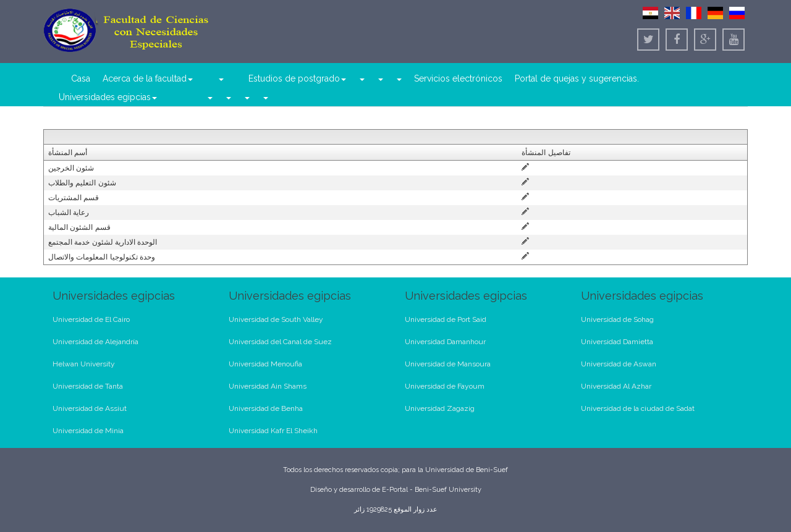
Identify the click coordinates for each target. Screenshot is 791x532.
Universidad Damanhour (445, 342)
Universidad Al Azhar (616, 386)
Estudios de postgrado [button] (297, 78)
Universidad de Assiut (90, 408)
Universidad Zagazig (440, 408)
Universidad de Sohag (617, 319)
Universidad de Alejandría (95, 342)
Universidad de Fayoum (445, 386)
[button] (221, 78)
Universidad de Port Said (446, 319)
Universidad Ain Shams (268, 386)
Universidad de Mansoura (448, 364)
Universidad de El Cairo (91, 319)
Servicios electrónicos (458, 78)
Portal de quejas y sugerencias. (577, 78)
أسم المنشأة (68, 153)
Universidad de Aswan (619, 364)
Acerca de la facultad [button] (148, 78)
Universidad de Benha (266, 408)
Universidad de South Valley (276, 319)
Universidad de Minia (88, 431)
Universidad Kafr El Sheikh (273, 431)
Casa (81, 78)
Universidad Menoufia (265, 364)
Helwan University (84, 364)
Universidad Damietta (617, 342)
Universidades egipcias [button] (108, 97)
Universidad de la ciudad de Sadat (638, 408)
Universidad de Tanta (88, 386)
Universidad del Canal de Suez (280, 342)
